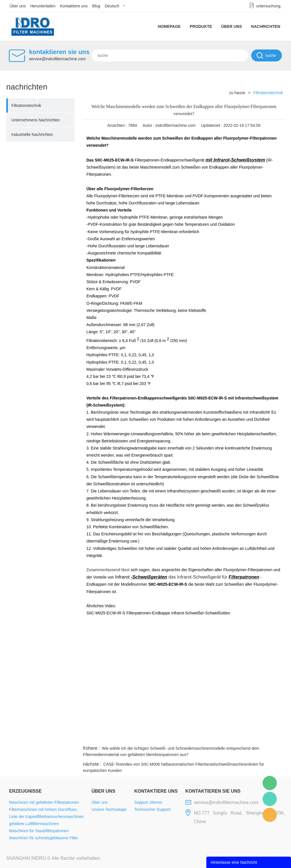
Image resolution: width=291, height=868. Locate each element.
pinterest (244, 738)
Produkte (201, 26)
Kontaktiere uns (74, 6)
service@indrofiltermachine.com (57, 59)
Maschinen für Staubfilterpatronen (39, 831)
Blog (96, 6)
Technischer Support (152, 809)
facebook (183, 738)
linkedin (275, 738)
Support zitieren (148, 802)
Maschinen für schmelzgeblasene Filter (44, 838)
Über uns (18, 6)
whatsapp (229, 738)
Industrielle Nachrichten (32, 134)
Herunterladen (43, 6)
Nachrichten (266, 26)
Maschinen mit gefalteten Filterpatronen (44, 802)
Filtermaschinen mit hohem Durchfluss (43, 809)
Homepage (169, 26)
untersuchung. (269, 6)
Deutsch (112, 6)
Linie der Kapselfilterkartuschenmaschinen (46, 817)
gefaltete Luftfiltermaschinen (34, 824)
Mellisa (270, 799)
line (198, 738)
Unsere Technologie (109, 809)
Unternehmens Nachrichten (36, 120)
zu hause (237, 93)
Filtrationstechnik (26, 105)
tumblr (259, 738)
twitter (213, 738)
